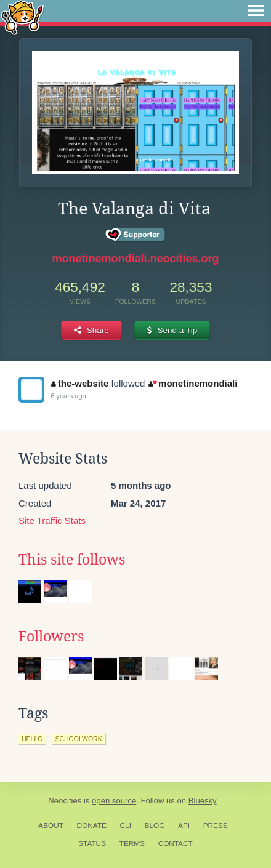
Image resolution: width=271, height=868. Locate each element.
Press (216, 826)
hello (32, 739)
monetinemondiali (193, 383)
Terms (132, 843)
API (184, 826)
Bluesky (203, 801)
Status (92, 843)
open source (114, 801)
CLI (126, 826)
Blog (155, 826)
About (51, 826)
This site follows (72, 560)
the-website (80, 383)
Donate (92, 826)
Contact (176, 843)
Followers (51, 637)
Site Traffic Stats (52, 520)
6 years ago (68, 396)
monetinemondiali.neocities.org (135, 259)
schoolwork (78, 739)
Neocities (65, 801)
